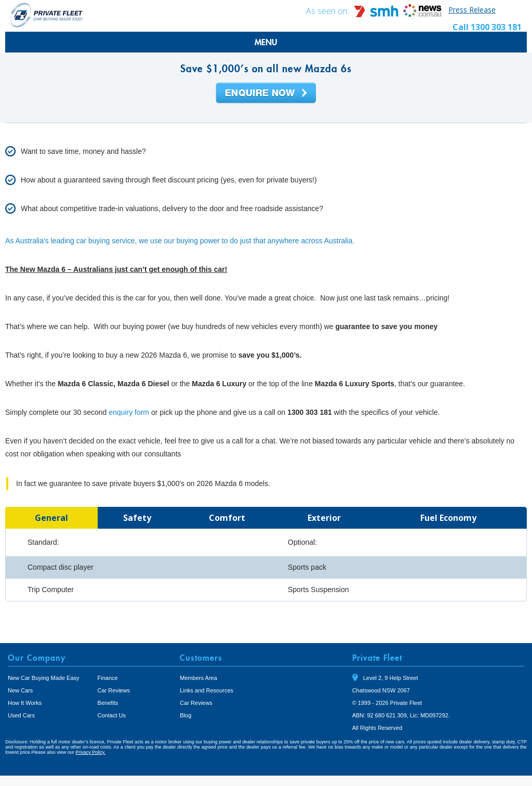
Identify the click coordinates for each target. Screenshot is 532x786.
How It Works (25, 703)
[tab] (51, 518)
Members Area (198, 678)
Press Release (472, 10)
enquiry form (129, 412)
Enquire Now (266, 94)
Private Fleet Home (47, 15)
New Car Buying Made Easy (44, 678)
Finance (108, 678)
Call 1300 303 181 (487, 27)
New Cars (20, 690)
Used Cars (21, 715)
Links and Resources (207, 690)
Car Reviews (114, 690)
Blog (185, 715)
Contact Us (112, 715)
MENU (266, 42)
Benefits (108, 703)
